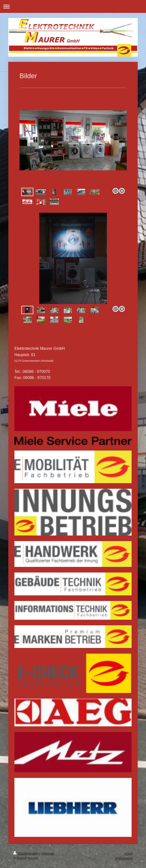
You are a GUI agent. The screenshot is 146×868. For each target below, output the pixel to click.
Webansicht (124, 858)
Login (129, 853)
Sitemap (47, 853)
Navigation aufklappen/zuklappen (73, 6)
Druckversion (26, 853)
